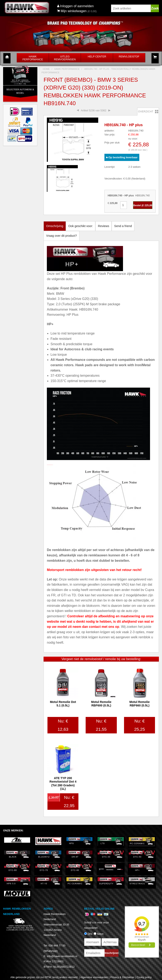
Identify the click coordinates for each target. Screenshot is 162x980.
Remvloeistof (129, 57)
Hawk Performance (33, 58)
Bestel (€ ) (143, 205)
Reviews (104, 226)
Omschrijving (55, 226)
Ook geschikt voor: (81, 226)
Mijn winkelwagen (72, 11)
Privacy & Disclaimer (122, 977)
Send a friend (123, 226)
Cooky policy (144, 977)
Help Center (97, 57)
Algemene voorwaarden (94, 977)
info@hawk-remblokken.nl (62, 956)
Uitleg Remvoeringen (65, 58)
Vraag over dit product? (61, 236)
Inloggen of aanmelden (77, 6)
